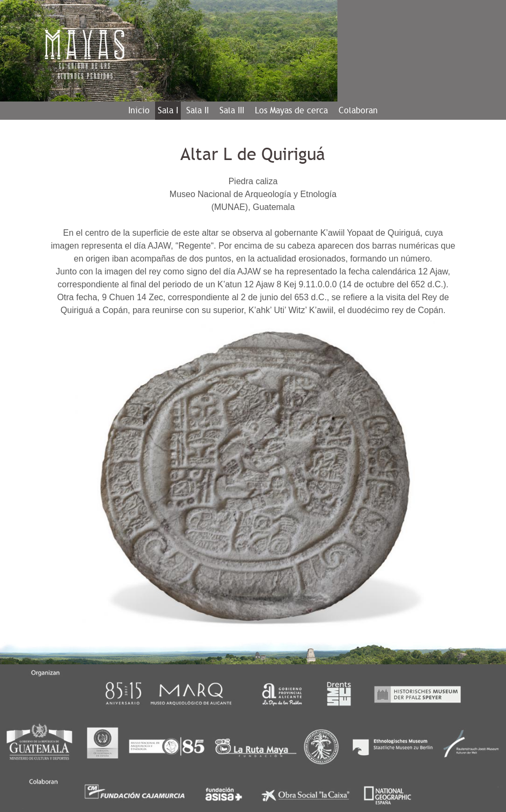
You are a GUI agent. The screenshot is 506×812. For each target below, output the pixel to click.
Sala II (197, 110)
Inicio (139, 110)
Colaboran (358, 110)
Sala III (232, 110)
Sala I (168, 110)
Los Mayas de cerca (291, 110)
